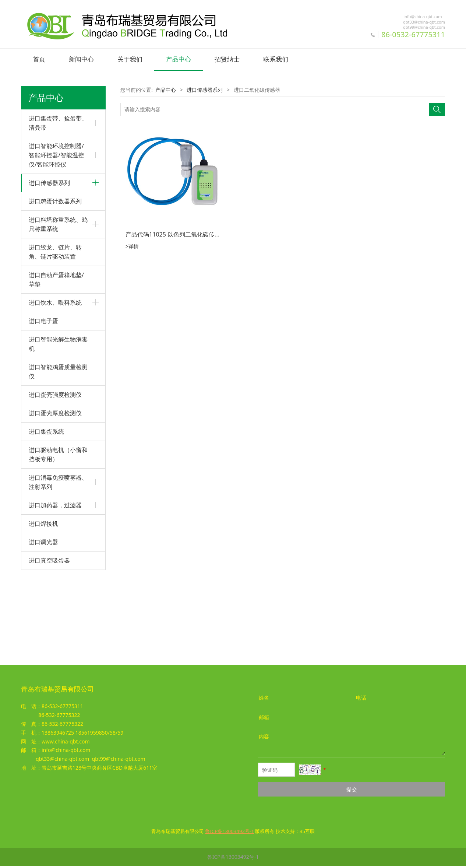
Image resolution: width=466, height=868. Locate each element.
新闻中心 (81, 59)
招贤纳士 (227, 59)
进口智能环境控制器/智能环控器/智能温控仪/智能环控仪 (56, 154)
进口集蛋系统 (46, 514)
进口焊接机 (43, 606)
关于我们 (130, 59)
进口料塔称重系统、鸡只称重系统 (58, 307)
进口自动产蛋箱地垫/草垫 (56, 362)
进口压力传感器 (47, 226)
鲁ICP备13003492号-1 (233, 859)
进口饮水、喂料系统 (55, 385)
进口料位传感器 (47, 251)
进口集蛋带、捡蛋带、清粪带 (58, 122)
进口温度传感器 (47, 201)
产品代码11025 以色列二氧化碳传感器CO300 (185, 234)
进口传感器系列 (49, 182)
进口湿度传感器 (47, 214)
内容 (264, 738)
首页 (39, 59)
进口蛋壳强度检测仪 (55, 477)
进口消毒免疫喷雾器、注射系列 (58, 565)
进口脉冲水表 (44, 264)
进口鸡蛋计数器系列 (55, 284)
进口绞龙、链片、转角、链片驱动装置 (55, 334)
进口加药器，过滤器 (55, 588)
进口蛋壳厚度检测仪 (55, 496)
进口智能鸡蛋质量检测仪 (58, 454)
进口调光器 (43, 624)
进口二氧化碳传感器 (52, 239)
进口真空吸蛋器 (49, 643)
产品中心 (179, 59)
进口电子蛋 (43, 403)
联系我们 (276, 59)
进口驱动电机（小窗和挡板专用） (58, 537)
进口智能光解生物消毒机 (58, 426)
